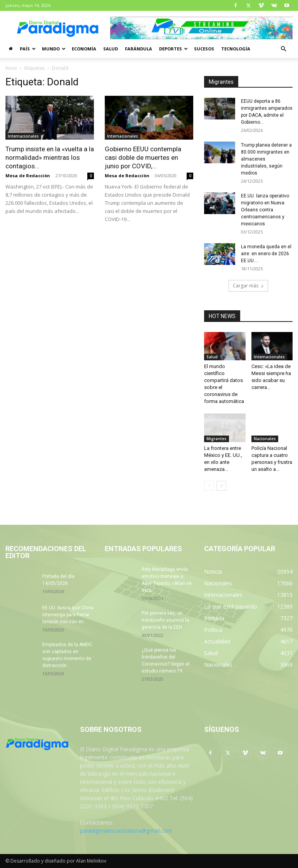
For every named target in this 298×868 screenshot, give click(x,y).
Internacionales (23, 136)
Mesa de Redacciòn (127, 176)
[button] (283, 49)
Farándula (139, 49)
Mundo (54, 49)
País (28, 49)
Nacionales (265, 439)
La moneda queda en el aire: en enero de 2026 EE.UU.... (266, 254)
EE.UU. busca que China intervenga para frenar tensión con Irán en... (68, 615)
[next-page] (221, 486)
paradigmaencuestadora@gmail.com (126, 831)
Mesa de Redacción (28, 176)
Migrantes (217, 439)
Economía (84, 49)
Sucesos (204, 49)
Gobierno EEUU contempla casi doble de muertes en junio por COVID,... (143, 157)
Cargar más (248, 286)
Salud (111, 49)
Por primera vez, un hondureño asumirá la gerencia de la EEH (165, 620)
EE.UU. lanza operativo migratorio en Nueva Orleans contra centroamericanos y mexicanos (265, 210)
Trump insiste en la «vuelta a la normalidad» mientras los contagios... (50, 157)
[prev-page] (209, 486)
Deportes (173, 49)
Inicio (11, 68)
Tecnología (236, 49)
